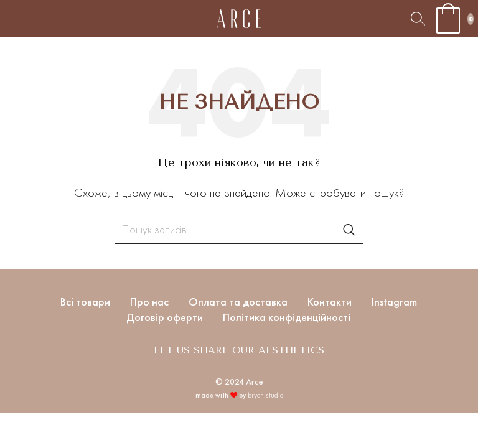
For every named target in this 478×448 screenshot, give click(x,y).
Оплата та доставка (238, 301)
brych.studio (265, 395)
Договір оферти (165, 317)
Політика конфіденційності (287, 317)
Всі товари (85, 301)
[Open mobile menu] (9, 19)
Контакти (330, 301)
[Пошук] (418, 19)
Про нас (149, 301)
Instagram (394, 301)
